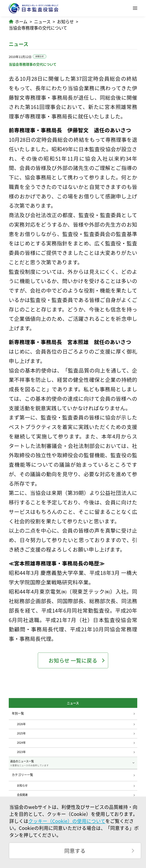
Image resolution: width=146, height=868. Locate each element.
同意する (75, 851)
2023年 (21, 752)
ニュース (42, 22)
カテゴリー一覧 (22, 775)
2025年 (21, 733)
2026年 (21, 724)
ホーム (21, 22)
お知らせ (65, 22)
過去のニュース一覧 (73, 763)
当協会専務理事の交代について (38, 28)
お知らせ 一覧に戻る (73, 660)
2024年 (21, 743)
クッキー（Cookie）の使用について (67, 821)
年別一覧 (18, 713)
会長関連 (22, 795)
